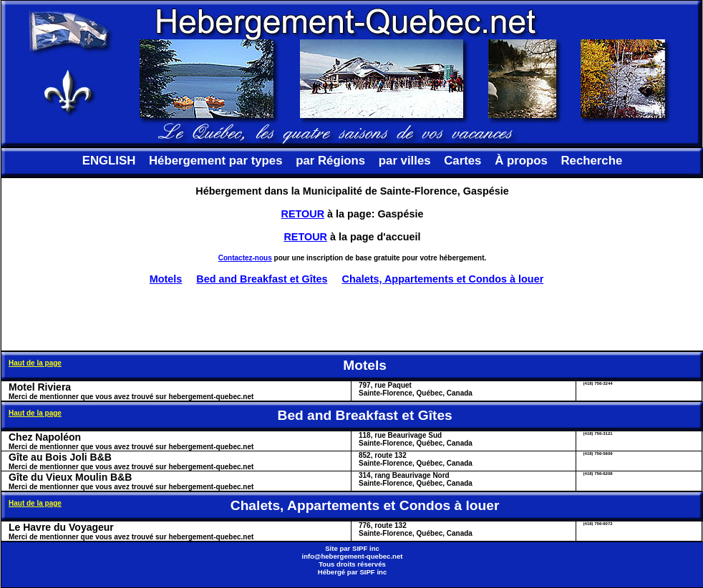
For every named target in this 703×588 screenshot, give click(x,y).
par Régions (330, 161)
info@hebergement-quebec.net (352, 556)
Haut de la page (35, 363)
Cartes (462, 161)
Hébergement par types (216, 161)
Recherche (591, 161)
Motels (166, 279)
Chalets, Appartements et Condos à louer (443, 279)
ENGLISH (109, 161)
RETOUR (303, 214)
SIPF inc (366, 548)
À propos (521, 161)
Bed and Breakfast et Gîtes (262, 279)
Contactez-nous (245, 258)
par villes (405, 161)
